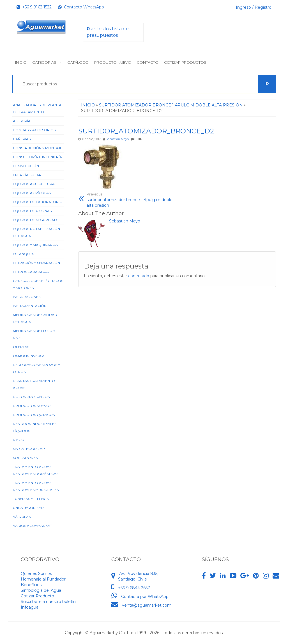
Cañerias (22, 139)
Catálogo (78, 62)
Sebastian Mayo (117, 139)
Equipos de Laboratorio (38, 202)
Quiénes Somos (36, 574)
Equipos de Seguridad (35, 220)
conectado (139, 276)
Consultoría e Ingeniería (37, 157)
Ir (267, 84)
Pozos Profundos (31, 397)
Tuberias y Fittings (31, 499)
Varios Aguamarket (32, 526)
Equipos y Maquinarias (35, 245)
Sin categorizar (29, 449)
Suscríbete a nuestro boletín (48, 602)
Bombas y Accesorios (34, 130)
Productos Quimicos (34, 415)
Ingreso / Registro (254, 7)
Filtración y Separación (36, 263)
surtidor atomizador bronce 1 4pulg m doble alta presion (130, 200)
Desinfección (26, 166)
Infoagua (30, 607)
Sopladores (25, 458)
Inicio (21, 62)
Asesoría (22, 121)
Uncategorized (28, 508)
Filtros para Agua (31, 272)
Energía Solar (27, 175)
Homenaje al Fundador (43, 579)
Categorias (47, 62)
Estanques (23, 254)
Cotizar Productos (185, 62)
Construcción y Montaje (38, 148)
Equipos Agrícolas (32, 193)
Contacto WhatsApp (81, 7)
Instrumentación (30, 306)
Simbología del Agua (41, 590)
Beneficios (31, 585)
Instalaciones (27, 297)
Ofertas (21, 347)
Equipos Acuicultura (34, 184)
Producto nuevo (113, 62)
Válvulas (22, 517)
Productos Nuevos (32, 406)
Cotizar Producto (37, 596)
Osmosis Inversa (29, 356)
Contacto (148, 62)
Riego (19, 440)
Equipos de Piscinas (32, 211)
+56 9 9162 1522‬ (34, 7)
